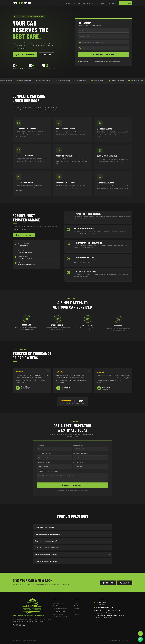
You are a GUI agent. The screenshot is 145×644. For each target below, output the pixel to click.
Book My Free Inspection (72, 486)
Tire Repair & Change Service (62, 617)
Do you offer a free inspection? (72, 528)
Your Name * (41, 446)
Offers (101, 3)
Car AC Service (58, 606)
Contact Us (112, 3)
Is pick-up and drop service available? (72, 549)
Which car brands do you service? (72, 555)
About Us (76, 3)
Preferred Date (79, 464)
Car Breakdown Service (60, 609)
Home (68, 3)
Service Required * (43, 464)
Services (76, 609)
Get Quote (108, 584)
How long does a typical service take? (72, 535)
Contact (76, 611)
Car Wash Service (58, 614)
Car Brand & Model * (44, 455)
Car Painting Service (59, 611)
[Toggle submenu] (95, 3)
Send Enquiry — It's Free (104, 54)
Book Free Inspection (25, 55)
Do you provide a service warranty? (72, 562)
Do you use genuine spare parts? (72, 542)
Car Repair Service (59, 603)
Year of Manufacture (81, 455)
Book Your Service (24, 236)
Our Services (88, 3)
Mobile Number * (79, 446)
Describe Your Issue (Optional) (48, 472)
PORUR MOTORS (22, 3)
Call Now (46, 55)
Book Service (126, 3)
